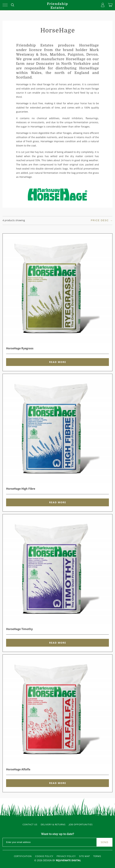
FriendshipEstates (57, 6)
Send (105, 842)
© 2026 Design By (58, 860)
